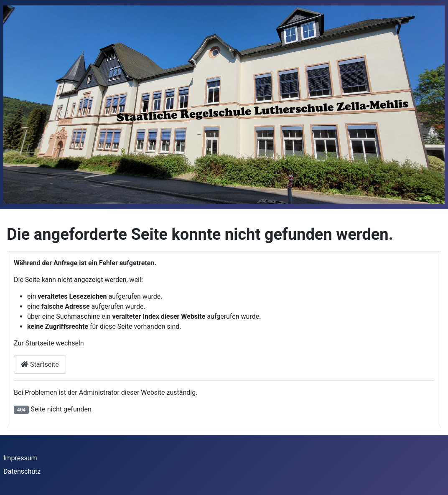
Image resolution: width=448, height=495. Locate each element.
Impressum (20, 458)
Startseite (40, 364)
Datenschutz (22, 471)
